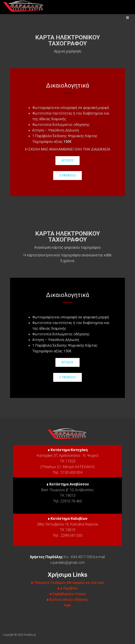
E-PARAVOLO (67, 175)
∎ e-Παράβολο (67, 588)
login (68, 605)
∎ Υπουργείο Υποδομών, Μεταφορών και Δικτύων (67, 582)
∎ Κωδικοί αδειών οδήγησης (68, 599)
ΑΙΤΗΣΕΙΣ (67, 160)
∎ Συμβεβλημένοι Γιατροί (68, 594)
